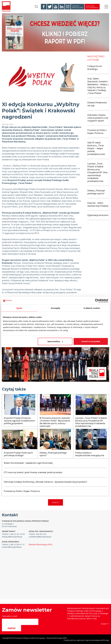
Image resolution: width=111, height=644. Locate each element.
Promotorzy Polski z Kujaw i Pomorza (97, 132)
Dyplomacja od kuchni (98, 215)
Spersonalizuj (55, 341)
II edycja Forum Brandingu (95, 68)
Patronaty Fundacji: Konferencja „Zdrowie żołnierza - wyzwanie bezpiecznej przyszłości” (46, 482)
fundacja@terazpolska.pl (12, 537)
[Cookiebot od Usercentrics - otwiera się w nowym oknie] (97, 301)
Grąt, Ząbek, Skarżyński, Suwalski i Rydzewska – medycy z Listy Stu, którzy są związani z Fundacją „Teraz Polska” (98, 86)
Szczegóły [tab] (56, 308)
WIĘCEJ (56, 503)
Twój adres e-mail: (10, 616)
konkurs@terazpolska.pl (12, 547)
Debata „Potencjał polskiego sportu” (96, 192)
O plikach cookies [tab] (92, 308)
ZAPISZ (12, 628)
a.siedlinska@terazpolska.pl (40, 537)
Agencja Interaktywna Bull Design (97, 640)
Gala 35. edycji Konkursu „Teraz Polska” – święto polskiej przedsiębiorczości (96, 148)
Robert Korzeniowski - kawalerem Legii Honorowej (28, 463)
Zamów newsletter (78, 7)
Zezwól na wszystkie (91, 341)
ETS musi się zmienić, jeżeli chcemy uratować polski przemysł (33, 472)
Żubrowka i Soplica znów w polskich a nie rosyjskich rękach (98, 118)
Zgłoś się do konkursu (92, 7)
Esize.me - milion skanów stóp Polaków (98, 204)
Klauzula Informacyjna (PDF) (41, 544)
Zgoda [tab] (19, 308)
